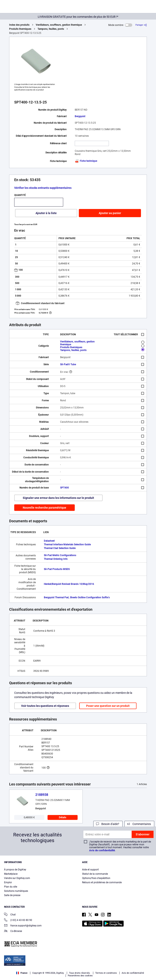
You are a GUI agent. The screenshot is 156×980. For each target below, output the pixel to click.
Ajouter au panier (110, 213)
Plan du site (11, 887)
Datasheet (49, 541)
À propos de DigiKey (15, 870)
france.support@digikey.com (23, 926)
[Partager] (141, 25)
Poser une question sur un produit (108, 706)
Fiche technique (86, 161)
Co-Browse (13, 931)
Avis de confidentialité (102, 850)
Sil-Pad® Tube (68, 364)
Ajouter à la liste (46, 213)
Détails (63, 817)
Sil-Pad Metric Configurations (60, 555)
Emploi (8, 882)
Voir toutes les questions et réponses (45, 706)
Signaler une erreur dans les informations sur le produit (58, 498)
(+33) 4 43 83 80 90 (18, 920)
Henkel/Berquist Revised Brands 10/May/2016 (69, 584)
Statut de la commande (95, 874)
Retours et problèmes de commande (102, 882)
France (22, 973)
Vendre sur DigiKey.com (17, 878)
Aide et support (90, 870)
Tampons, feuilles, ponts (51, 29)
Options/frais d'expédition (96, 878)
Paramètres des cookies (80, 976)
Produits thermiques (20, 29)
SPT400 (64, 488)
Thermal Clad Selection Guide (60, 548)
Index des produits (19, 25)
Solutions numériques (16, 891)
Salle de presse (12, 895)
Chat (10, 915)
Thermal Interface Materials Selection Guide (67, 544)
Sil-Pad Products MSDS (57, 569)
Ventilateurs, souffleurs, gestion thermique (59, 25)
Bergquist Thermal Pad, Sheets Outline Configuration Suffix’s (77, 597)
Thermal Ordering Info (56, 559)
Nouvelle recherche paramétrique (44, 508)
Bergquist (80, 116)
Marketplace (11, 874)
